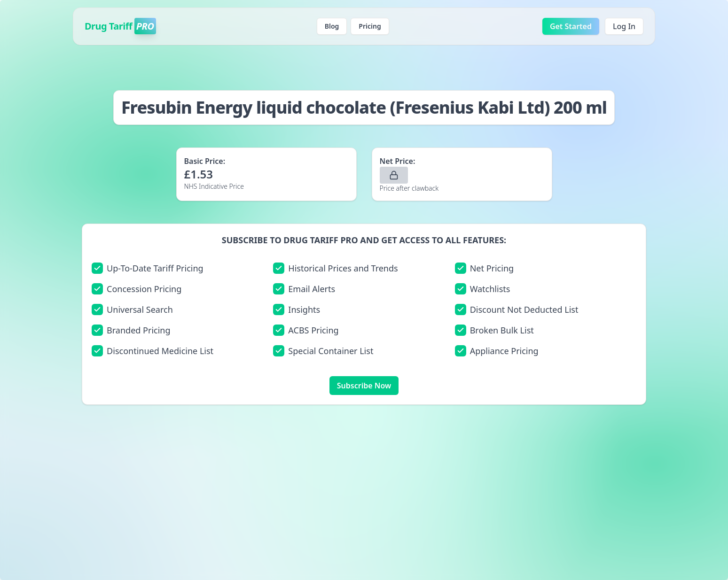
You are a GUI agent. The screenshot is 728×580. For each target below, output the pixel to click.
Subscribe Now (364, 386)
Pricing (370, 26)
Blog (332, 26)
